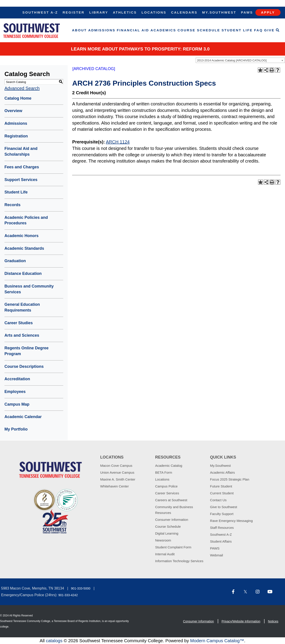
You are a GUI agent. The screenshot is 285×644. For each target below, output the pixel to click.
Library (99, 12)
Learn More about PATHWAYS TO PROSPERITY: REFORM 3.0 (140, 49)
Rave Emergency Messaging (231, 521)
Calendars (184, 12)
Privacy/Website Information (241, 621)
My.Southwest (219, 12)
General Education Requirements (22, 307)
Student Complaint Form (173, 547)
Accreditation (17, 379)
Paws (247, 12)
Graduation (15, 261)
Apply (268, 12)
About (79, 30)
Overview (13, 111)
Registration (16, 136)
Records (12, 205)
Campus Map (17, 404)
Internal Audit (165, 554)
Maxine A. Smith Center (118, 479)
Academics (163, 30)
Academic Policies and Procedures (26, 220)
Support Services (21, 180)
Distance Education (23, 274)
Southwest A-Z (40, 12)
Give (269, 30)
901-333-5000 (81, 588)
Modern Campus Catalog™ (217, 641)
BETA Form (164, 472)
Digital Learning (167, 533)
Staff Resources (222, 528)
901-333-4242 (68, 595)
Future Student (221, 486)
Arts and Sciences (22, 335)
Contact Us (218, 500)
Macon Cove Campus (116, 466)
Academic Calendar (23, 417)
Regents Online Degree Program (26, 351)
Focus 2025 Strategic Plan (230, 479)
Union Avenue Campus (117, 472)
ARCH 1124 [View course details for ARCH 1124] (118, 142)
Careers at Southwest (171, 500)
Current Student (222, 493)
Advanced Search (22, 88)
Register (73, 12)
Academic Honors (21, 236)
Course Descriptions (24, 366)
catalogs (54, 641)
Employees (15, 392)
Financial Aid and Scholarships (21, 151)
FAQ (258, 30)
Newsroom (163, 540)
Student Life (237, 30)
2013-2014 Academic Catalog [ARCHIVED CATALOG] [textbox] (232, 60)
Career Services (167, 493)
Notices (273, 621)
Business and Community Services (29, 289)
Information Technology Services (179, 561)
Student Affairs (221, 541)
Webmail (216, 555)
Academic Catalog (169, 466)
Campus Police (166, 486)
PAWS (215, 548)
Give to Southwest (224, 507)
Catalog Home (18, 98)
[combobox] (240, 60)
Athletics (125, 12)
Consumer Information (172, 520)
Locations (154, 12)
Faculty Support (222, 514)
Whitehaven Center (114, 486)
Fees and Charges (22, 167)
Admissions (102, 30)
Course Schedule (199, 30)
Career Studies (19, 323)
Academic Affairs (222, 472)
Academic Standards (24, 248)
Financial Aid (133, 30)
